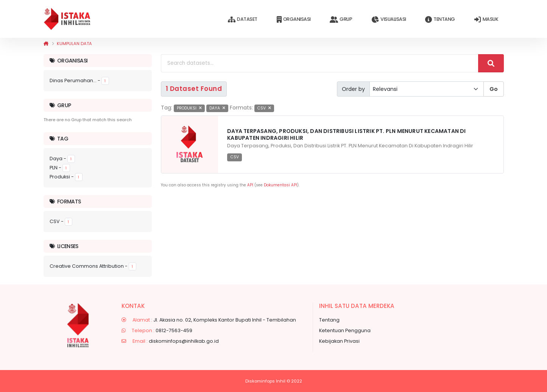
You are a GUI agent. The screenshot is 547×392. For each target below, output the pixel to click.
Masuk (486, 20)
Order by (353, 89)
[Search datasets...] (320, 63)
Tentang (440, 20)
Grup (341, 20)
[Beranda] (46, 44)
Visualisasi (389, 20)
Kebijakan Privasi (339, 341)
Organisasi (294, 20)
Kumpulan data (74, 44)
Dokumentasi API (281, 185)
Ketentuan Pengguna (345, 330)
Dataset (242, 20)
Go (494, 89)
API (250, 185)
